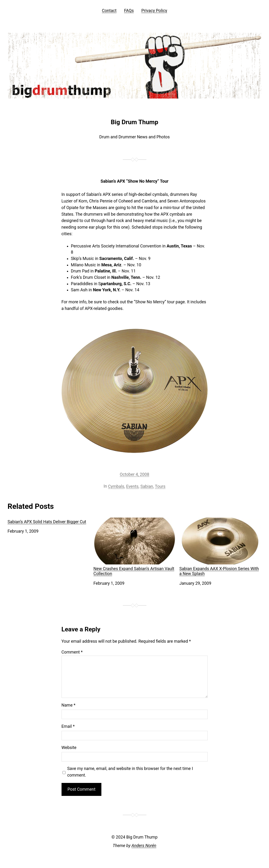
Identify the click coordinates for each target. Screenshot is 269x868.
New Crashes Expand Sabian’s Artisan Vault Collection (134, 547)
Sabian (147, 486)
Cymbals (116, 486)
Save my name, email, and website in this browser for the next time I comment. (130, 772)
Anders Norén (144, 846)
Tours (160, 486)
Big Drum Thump (134, 122)
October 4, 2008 (134, 474)
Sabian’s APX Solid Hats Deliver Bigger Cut (47, 522)
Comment (72, 652)
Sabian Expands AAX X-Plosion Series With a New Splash (220, 547)
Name (68, 705)
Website (69, 748)
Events (132, 486)
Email (68, 726)
